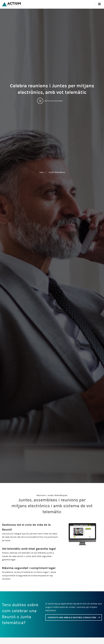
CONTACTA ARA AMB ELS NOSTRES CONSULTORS (72, 617)
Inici (42, 172)
